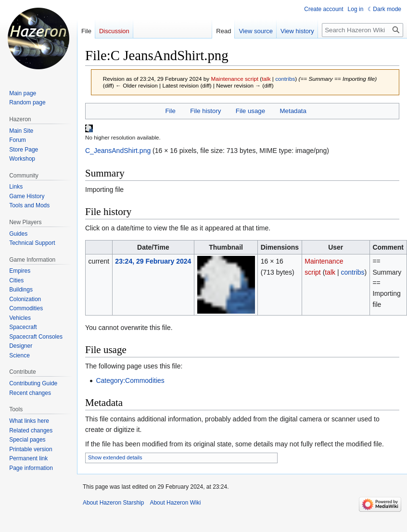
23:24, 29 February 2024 (153, 261)
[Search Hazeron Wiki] (362, 30)
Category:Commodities (130, 380)
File (170, 111)
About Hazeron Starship (113, 503)
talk (266, 79)
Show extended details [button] (115, 457)
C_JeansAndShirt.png (118, 151)
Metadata (293, 111)
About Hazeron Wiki (175, 503)
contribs (285, 79)
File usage (250, 111)
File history (205, 111)
